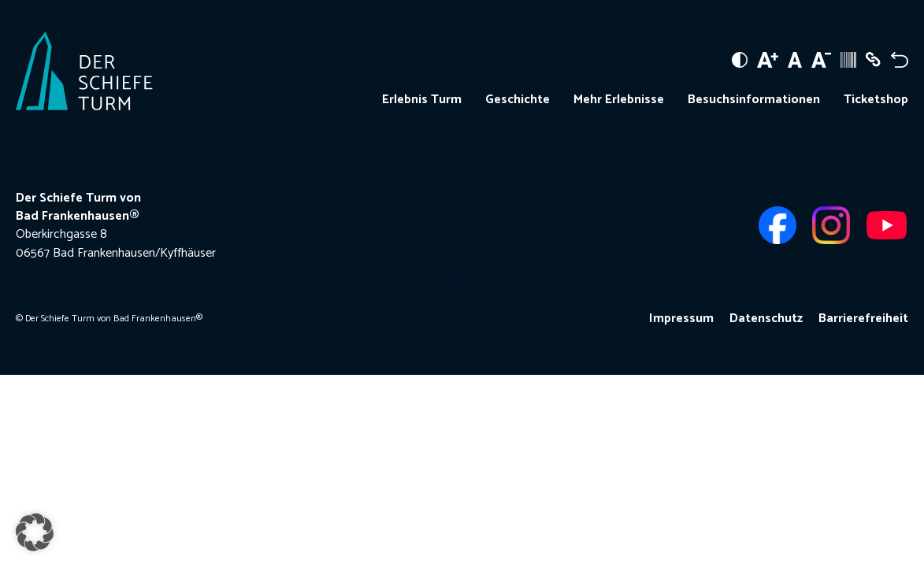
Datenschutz (766, 319)
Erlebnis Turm (422, 100)
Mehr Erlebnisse (619, 100)
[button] (35, 532)
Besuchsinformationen (754, 100)
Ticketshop (876, 100)
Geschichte (518, 100)
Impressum (681, 319)
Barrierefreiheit (863, 319)
